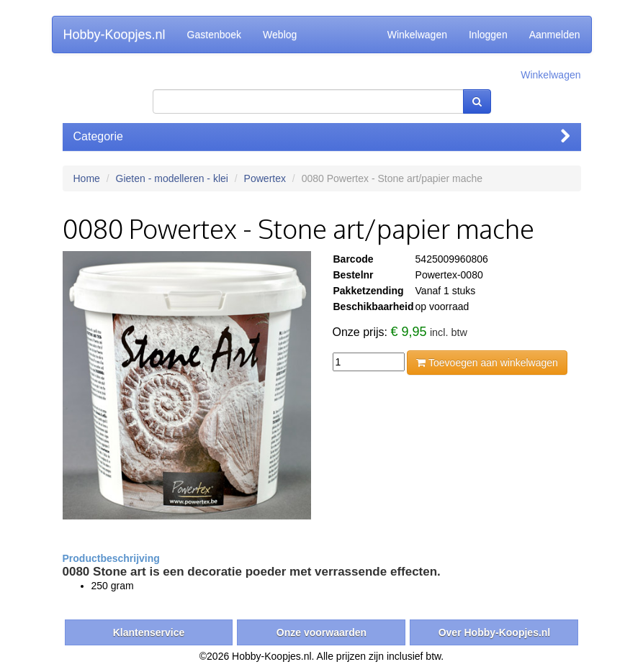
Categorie (322, 136)
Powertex (265, 178)
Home (87, 178)
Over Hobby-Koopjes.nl (495, 632)
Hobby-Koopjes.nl (114, 35)
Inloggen (488, 35)
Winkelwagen (417, 35)
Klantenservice (149, 632)
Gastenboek (215, 35)
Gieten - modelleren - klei (172, 178)
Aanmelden (555, 35)
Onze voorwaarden (321, 632)
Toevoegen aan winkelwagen (487, 363)
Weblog (280, 35)
